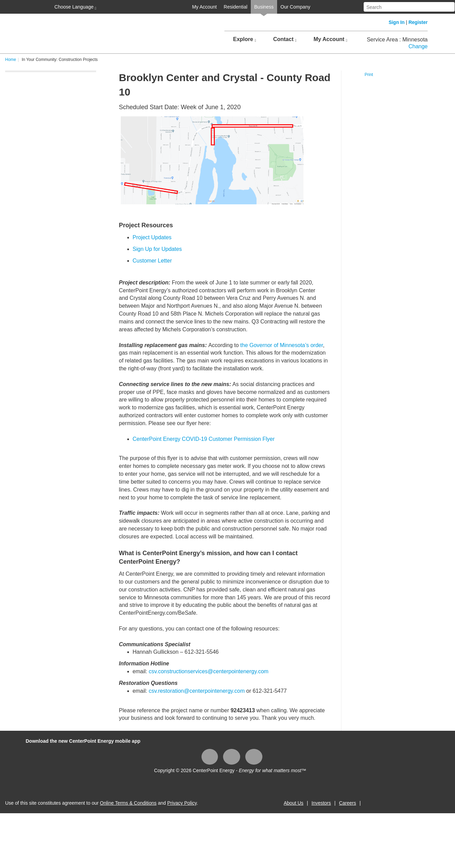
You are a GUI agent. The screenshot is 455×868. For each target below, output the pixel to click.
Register (418, 22)
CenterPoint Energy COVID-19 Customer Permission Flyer (204, 439)
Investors (321, 803)
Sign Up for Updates (157, 249)
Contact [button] (285, 39)
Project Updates (152, 237)
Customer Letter (152, 261)
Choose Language (75, 7)
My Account (204, 7)
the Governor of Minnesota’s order (282, 345)
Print (369, 75)
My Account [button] (330, 39)
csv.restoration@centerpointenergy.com (197, 691)
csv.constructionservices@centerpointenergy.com (209, 671)
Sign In (397, 22)
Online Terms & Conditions (128, 803)
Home (11, 60)
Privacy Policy (182, 803)
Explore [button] (244, 39)
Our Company (295, 7)
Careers (348, 803)
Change (418, 46)
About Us (294, 803)
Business (264, 7)
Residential (236, 7)
